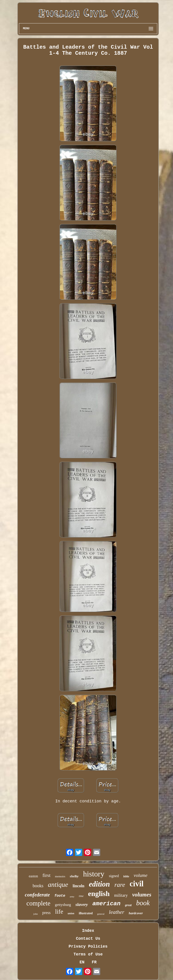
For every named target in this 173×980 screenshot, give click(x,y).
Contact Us (88, 939)
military (121, 895)
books (38, 886)
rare (120, 885)
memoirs (60, 876)
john (36, 914)
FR (94, 962)
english (99, 894)
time (81, 896)
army (72, 897)
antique (58, 884)
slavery (82, 904)
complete (38, 903)
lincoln (78, 886)
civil (137, 884)
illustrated (86, 913)
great (128, 905)
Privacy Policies (88, 946)
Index (88, 931)
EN (82, 962)
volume (141, 875)
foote (60, 896)
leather (117, 912)
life (59, 912)
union (71, 913)
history (94, 874)
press (46, 913)
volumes (142, 895)
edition (99, 884)
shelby (74, 876)
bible (126, 876)
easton (33, 876)
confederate (37, 895)
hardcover (136, 913)
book (143, 903)
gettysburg (63, 905)
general (101, 914)
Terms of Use (88, 954)
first (47, 875)
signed (114, 876)
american (106, 904)
